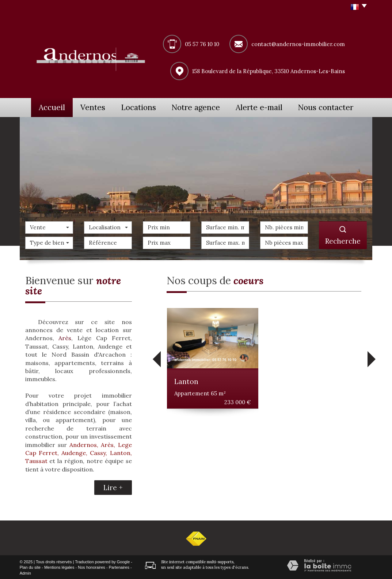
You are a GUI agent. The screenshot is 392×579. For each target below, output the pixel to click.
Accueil (49, 107)
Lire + (113, 487)
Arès (65, 337)
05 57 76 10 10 (202, 44)
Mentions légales (59, 567)
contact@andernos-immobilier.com (298, 44)
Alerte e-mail (268, 107)
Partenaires (119, 567)
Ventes (96, 107)
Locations (146, 107)
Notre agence (205, 107)
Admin (25, 572)
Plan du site (30, 567)
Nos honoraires (92, 567)
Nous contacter (333, 107)
